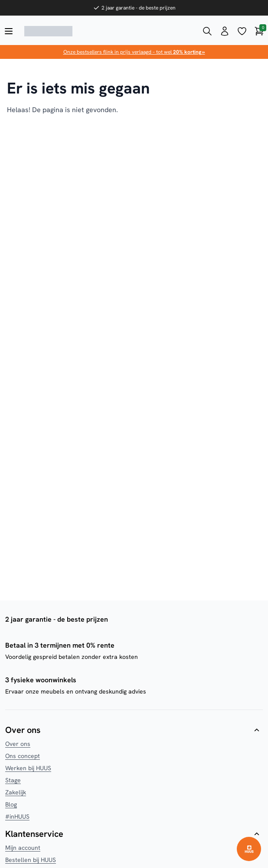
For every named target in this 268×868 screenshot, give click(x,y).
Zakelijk (16, 792)
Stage (13, 780)
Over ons (18, 744)
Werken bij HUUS (28, 768)
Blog (11, 804)
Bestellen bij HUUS (31, 860)
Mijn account (23, 848)
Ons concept (23, 756)
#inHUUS (17, 816)
